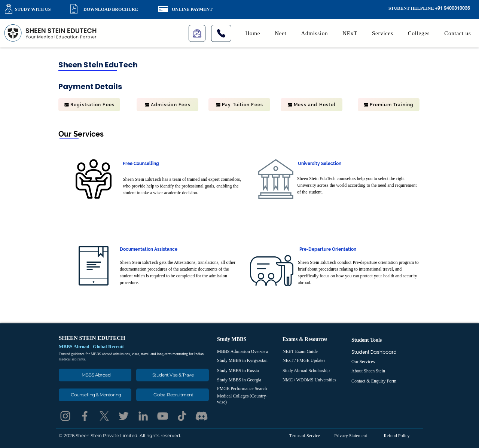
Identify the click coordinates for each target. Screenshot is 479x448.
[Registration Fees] (89, 105)
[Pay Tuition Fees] (239, 105)
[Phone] (221, 33)
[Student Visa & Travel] (173, 375)
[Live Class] (197, 33)
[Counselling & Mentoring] (95, 395)
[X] (104, 416)
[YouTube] (163, 416)
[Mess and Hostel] (312, 105)
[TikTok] (182, 416)
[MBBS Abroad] (95, 375)
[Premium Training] (389, 105)
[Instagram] (65, 416)
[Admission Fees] (167, 105)
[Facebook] (85, 416)
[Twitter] (124, 416)
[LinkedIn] (143, 416)
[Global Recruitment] (173, 395)
